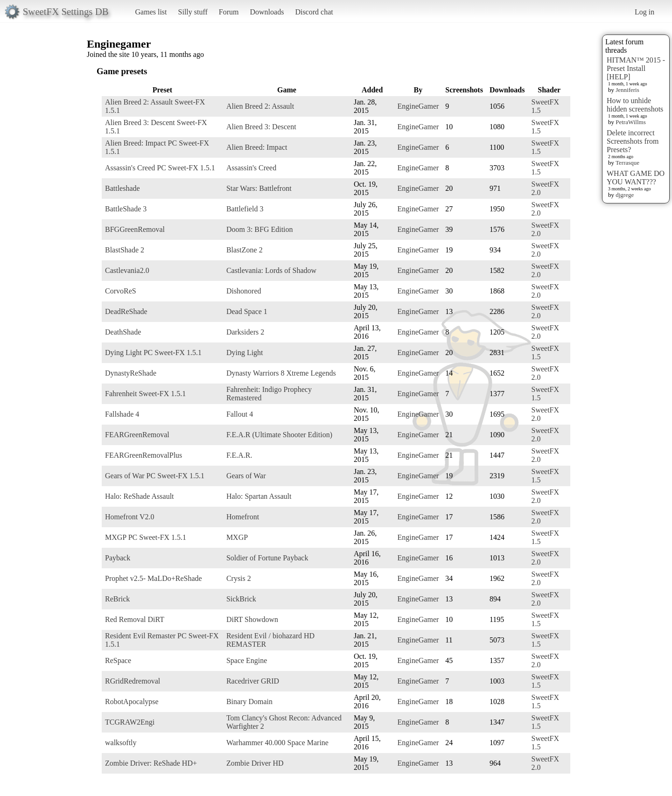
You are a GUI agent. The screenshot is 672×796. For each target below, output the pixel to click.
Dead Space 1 (247, 311)
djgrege (625, 195)
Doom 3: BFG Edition (260, 229)
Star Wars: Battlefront (259, 188)
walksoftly (121, 743)
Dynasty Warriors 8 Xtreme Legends (281, 373)
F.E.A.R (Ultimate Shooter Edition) (279, 435)
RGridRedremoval (133, 681)
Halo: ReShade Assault (140, 496)
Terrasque (627, 163)
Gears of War (246, 476)
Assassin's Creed (251, 168)
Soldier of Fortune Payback (267, 558)
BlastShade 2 (125, 250)
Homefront (243, 517)
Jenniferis (627, 90)
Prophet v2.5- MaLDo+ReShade (154, 578)
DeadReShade (126, 311)
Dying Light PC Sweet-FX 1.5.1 (153, 353)
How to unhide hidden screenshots (635, 105)
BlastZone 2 (245, 250)
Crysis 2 (239, 578)
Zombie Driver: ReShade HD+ (151, 763)
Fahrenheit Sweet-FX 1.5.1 (145, 394)
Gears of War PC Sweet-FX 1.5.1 (155, 476)
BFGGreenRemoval (135, 229)
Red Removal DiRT (135, 619)
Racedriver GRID (253, 681)
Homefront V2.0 (129, 517)
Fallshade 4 (122, 414)
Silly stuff (193, 12)
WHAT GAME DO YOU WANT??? (636, 178)
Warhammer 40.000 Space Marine (277, 743)
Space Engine (247, 660)
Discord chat (314, 12)
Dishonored (244, 291)
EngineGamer (418, 106)
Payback (118, 558)
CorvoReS (121, 291)
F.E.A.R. (239, 455)
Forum (229, 12)
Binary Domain (249, 702)
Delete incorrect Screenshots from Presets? (633, 141)
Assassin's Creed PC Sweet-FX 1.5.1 (160, 168)
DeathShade (123, 332)
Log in (644, 12)
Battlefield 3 (245, 209)
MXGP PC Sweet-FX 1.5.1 (146, 537)
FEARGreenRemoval (137, 435)
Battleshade (122, 188)
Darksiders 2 (245, 332)
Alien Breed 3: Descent (261, 127)
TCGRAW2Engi (130, 722)
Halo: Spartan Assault (259, 496)
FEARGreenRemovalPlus (143, 455)
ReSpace (118, 660)
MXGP (237, 537)
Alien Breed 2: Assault (260, 106)
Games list (151, 12)
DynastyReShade (131, 373)
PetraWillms (630, 122)
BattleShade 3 (126, 209)
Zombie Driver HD (255, 763)
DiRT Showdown (252, 619)
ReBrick (117, 599)
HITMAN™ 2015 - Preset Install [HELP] (636, 68)
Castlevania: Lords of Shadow (271, 270)
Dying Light (245, 353)
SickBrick (241, 599)
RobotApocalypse (132, 702)
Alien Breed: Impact (257, 147)
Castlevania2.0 (127, 270)
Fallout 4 (240, 414)
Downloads (267, 12)
